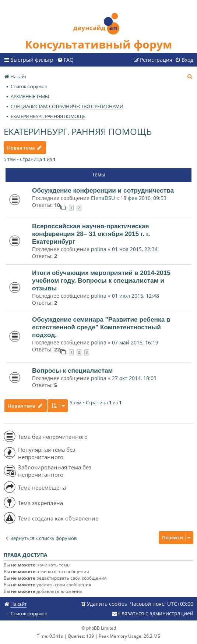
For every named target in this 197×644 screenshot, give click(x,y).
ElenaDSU (103, 198)
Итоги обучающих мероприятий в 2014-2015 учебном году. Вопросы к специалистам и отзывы (101, 280)
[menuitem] (65, 60)
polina (99, 249)
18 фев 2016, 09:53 (143, 198)
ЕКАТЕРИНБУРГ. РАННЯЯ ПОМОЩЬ (78, 131)
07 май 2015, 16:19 (135, 342)
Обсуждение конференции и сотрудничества (103, 190)
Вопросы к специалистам (72, 371)
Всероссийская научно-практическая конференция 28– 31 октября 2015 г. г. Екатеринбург (91, 234)
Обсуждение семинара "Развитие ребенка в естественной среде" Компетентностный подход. (101, 327)
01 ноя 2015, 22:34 (135, 249)
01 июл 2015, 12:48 (136, 296)
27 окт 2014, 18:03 (134, 378)
